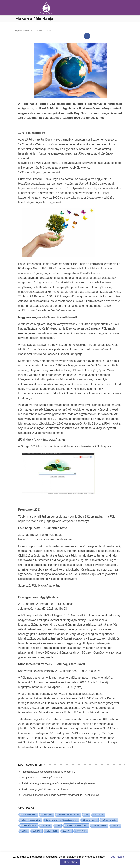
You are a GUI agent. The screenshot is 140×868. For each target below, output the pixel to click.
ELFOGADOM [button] (70, 862)
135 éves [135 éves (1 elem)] (67, 831)
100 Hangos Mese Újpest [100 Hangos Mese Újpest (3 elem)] (76, 825)
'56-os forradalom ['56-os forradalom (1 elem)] (29, 815)
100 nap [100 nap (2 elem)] (116, 825)
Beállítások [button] (117, 857)
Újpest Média (22, 31)
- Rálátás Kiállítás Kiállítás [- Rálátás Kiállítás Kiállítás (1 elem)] (68, 815)
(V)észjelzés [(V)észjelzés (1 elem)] (47, 815)
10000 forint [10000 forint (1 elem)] (81, 831)
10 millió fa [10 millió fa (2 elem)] (99, 815)
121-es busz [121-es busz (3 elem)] (52, 831)
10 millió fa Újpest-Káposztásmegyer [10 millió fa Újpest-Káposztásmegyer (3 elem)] (62, 820)
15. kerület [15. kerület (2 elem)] (46, 825)
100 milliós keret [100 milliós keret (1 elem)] (100, 825)
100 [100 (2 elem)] (58, 825)
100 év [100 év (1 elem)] (24, 831)
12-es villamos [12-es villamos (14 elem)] (90, 820)
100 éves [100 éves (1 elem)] (37, 831)
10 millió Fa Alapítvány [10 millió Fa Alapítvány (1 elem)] (31, 820)
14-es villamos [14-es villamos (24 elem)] (29, 825)
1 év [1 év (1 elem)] (87, 815)
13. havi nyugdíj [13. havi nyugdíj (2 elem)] (109, 820)
